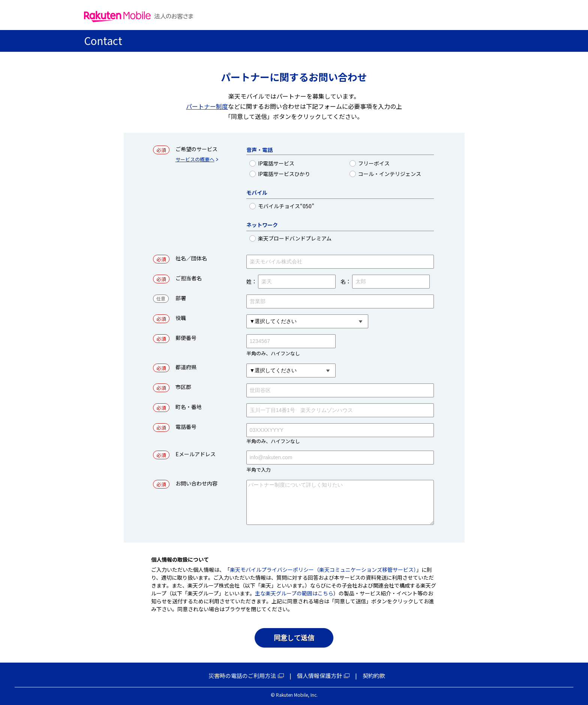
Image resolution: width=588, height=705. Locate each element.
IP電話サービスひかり (304, 174)
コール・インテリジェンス (396, 174)
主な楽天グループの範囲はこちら (294, 593)
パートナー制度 (207, 106)
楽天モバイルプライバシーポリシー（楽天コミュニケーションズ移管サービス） (323, 570)
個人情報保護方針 (319, 676)
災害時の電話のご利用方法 (242, 676)
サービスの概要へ (195, 160)
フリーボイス (396, 163)
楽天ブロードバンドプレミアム (304, 238)
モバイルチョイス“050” (304, 206)
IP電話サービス (304, 163)
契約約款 (374, 676)
